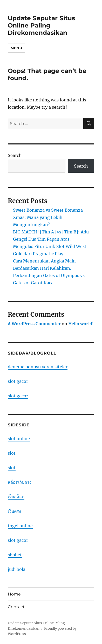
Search (15, 155)
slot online (19, 439)
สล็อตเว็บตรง (20, 482)
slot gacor (18, 381)
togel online (20, 526)
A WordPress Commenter (34, 324)
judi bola (17, 569)
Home (14, 594)
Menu (16, 48)
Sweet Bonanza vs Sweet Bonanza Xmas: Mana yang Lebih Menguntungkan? (48, 217)
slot (12, 453)
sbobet (15, 555)
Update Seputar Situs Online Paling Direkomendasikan (41, 25)
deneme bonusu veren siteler (38, 367)
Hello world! (81, 324)
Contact (16, 607)
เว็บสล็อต (16, 497)
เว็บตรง (14, 511)
